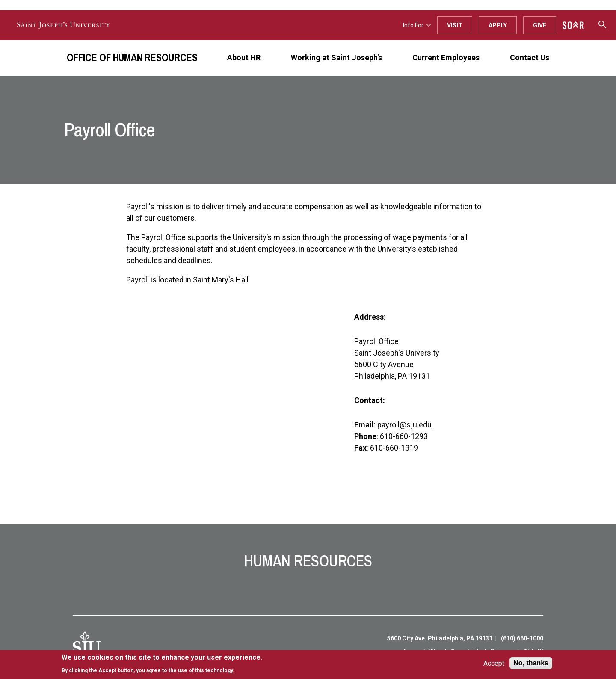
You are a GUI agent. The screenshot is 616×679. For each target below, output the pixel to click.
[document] (162, 664)
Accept (494, 663)
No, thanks (531, 663)
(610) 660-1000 (522, 638)
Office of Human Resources (132, 57)
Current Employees (446, 58)
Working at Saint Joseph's (336, 58)
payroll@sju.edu (404, 425)
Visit (455, 25)
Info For (417, 25)
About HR (244, 58)
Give (540, 25)
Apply (498, 25)
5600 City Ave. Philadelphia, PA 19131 (440, 638)
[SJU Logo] (87, 645)
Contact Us (530, 58)
